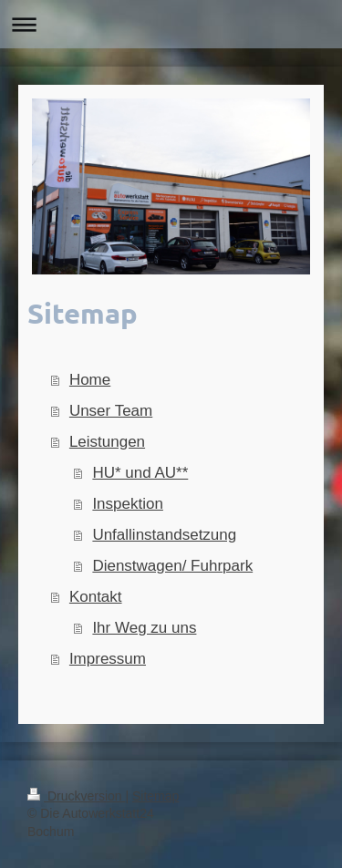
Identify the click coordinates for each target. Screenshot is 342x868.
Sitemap (155, 796)
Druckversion (76, 796)
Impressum (108, 659)
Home (90, 380)
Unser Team (111, 411)
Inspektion (128, 504)
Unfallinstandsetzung (164, 535)
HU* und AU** (140, 473)
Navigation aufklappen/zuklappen (171, 24)
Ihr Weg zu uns (144, 628)
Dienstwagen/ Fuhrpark (172, 566)
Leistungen (107, 442)
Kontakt (96, 597)
